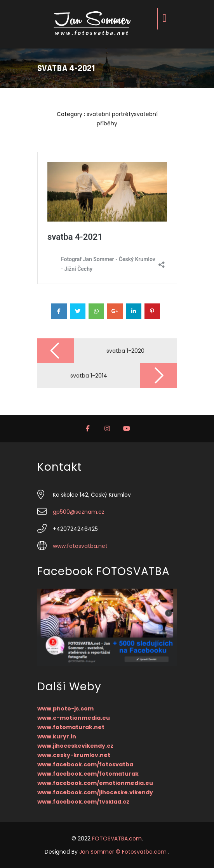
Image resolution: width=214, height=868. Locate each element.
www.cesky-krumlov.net (74, 755)
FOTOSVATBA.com (117, 839)
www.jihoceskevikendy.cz (75, 746)
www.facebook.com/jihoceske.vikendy (95, 792)
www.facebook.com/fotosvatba (85, 764)
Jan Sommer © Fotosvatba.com (124, 852)
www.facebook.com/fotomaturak (88, 774)
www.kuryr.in (57, 736)
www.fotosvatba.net (80, 546)
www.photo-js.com (65, 709)
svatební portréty (110, 114)
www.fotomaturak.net (71, 727)
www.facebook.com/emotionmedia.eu (95, 783)
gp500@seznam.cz (79, 512)
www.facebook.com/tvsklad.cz (83, 802)
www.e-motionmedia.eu (74, 718)
